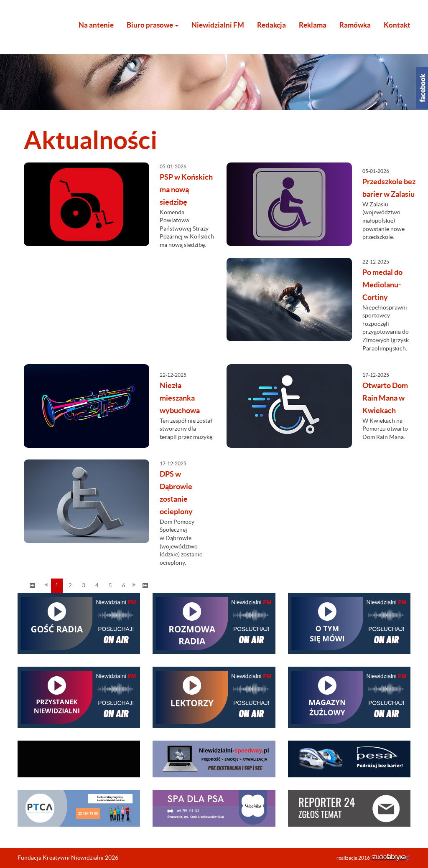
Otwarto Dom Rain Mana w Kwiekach (385, 398)
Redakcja (271, 25)
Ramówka (355, 25)
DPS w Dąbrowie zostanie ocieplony (176, 493)
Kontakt (397, 25)
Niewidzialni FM (218, 25)
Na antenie (96, 25)
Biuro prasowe (153, 25)
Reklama (313, 25)
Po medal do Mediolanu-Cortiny (382, 285)
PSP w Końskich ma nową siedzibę (186, 189)
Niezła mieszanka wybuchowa (180, 398)
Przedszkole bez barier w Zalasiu (389, 188)
